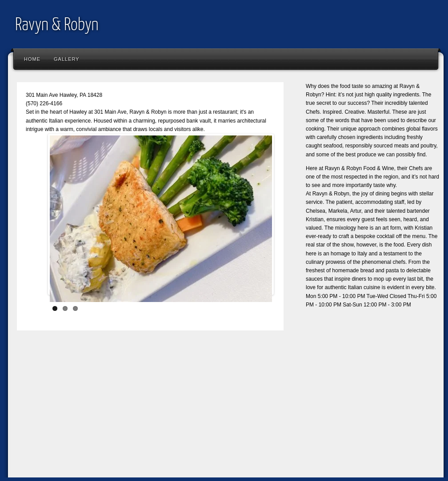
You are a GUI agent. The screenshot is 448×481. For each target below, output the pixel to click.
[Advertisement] (163, 410)
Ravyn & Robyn (57, 26)
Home (32, 59)
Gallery (67, 59)
